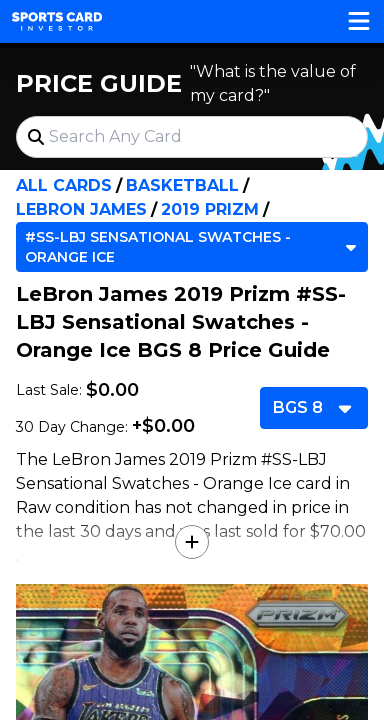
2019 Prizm (210, 209)
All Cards (64, 185)
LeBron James (81, 209)
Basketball (182, 185)
